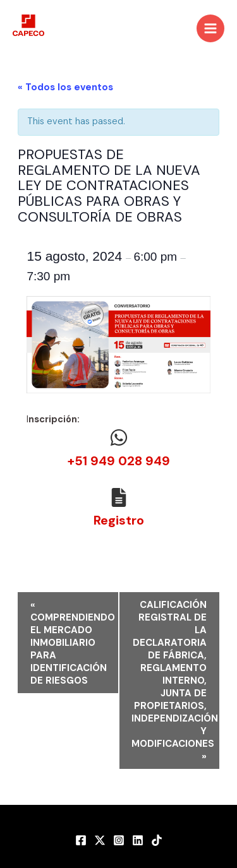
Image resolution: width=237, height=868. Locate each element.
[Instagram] (119, 840)
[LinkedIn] (138, 840)
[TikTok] (157, 840)
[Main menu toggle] (210, 28)
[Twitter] (100, 840)
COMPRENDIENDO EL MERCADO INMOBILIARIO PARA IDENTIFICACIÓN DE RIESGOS (73, 643)
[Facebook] (81, 840)
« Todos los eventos (65, 87)
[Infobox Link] (118, 452)
